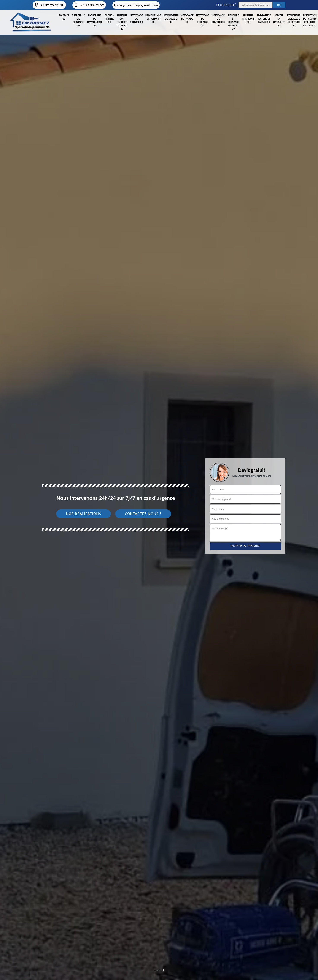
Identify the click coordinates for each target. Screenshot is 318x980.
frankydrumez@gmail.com (136, 5)
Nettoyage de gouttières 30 (218, 20)
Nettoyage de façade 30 (187, 19)
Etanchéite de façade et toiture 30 (294, 20)
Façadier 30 (64, 17)
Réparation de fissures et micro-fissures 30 (310, 20)
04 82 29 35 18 (49, 5)
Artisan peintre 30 (109, 19)
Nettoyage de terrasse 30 (203, 20)
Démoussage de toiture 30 (153, 19)
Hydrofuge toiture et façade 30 (264, 19)
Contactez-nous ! (143, 514)
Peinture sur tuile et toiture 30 (122, 22)
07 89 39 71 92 (89, 5)
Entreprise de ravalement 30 (95, 20)
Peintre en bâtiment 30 (279, 20)
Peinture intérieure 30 (248, 19)
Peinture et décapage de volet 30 (233, 22)
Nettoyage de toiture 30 (136, 19)
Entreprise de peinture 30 (78, 20)
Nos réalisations (83, 514)
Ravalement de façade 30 (171, 19)
